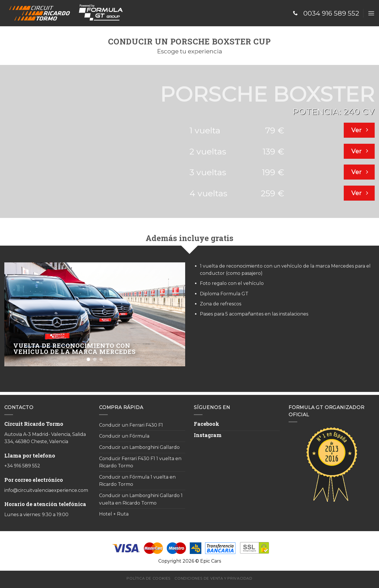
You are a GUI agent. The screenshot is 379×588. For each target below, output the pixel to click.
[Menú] (371, 13)
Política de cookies (149, 578)
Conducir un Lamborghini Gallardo (139, 447)
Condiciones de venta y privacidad (213, 578)
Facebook (207, 424)
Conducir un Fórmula (124, 436)
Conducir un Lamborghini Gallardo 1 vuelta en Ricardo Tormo (141, 499)
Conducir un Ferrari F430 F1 (131, 425)
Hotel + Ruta (114, 514)
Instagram (208, 435)
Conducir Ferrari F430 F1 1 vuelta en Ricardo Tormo (140, 462)
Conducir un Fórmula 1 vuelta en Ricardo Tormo (137, 481)
